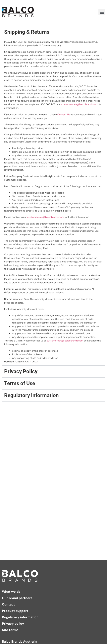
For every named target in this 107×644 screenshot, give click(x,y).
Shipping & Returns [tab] (27, 32)
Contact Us (64, 115)
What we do (11, 592)
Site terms (10, 630)
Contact (8, 604)
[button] (102, 12)
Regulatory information (20, 617)
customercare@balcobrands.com (80, 104)
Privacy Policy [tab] (21, 371)
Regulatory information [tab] (31, 395)
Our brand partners (17, 598)
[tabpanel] (53, 202)
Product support (15, 611)
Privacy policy (13, 624)
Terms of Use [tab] (20, 383)
